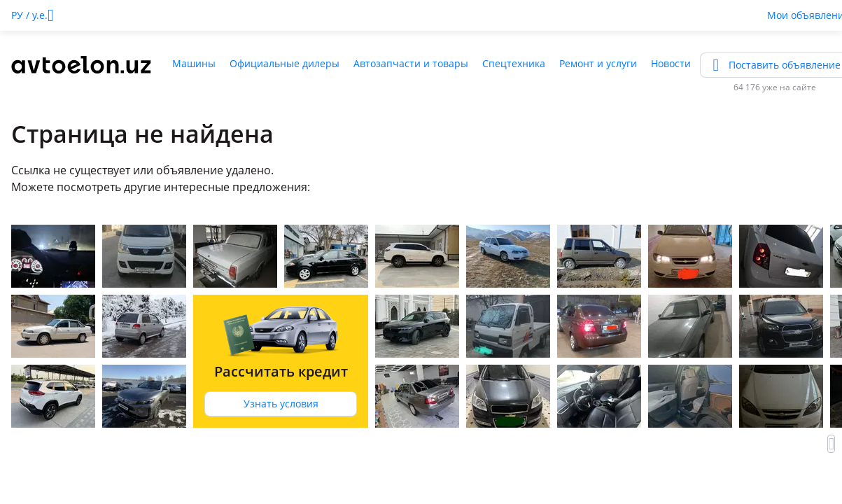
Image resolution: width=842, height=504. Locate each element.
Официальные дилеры (285, 63)
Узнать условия (281, 404)
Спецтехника (514, 63)
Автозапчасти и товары (411, 63)
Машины (194, 63)
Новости (671, 63)
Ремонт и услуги (598, 63)
